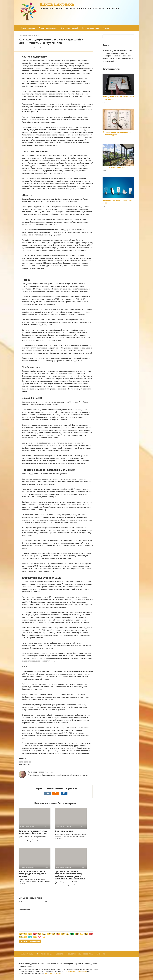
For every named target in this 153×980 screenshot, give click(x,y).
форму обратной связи (53, 974)
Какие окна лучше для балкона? (116, 168)
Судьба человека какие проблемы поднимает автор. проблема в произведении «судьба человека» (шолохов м (70, 875)
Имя (20, 902)
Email (46, 902)
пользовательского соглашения (75, 972)
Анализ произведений (48, 28)
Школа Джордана (57, 4)
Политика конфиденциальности (50, 954)
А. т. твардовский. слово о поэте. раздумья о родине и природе (32, 874)
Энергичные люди (64, 831)
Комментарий (24, 909)
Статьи (106, 28)
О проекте (101, 954)
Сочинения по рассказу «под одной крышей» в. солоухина (33, 832)
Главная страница (28, 28)
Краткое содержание (91, 28)
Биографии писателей (69, 28)
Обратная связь (27, 954)
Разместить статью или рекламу (80, 954)
